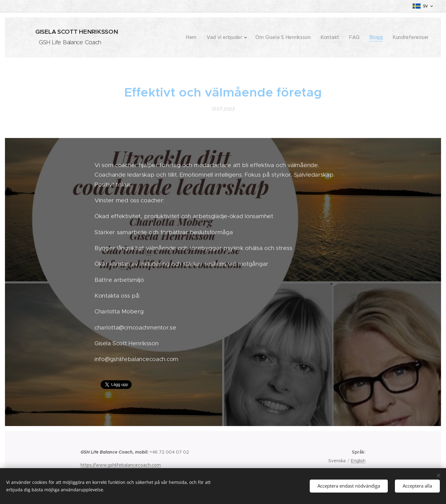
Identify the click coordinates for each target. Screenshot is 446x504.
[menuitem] (215, 37)
